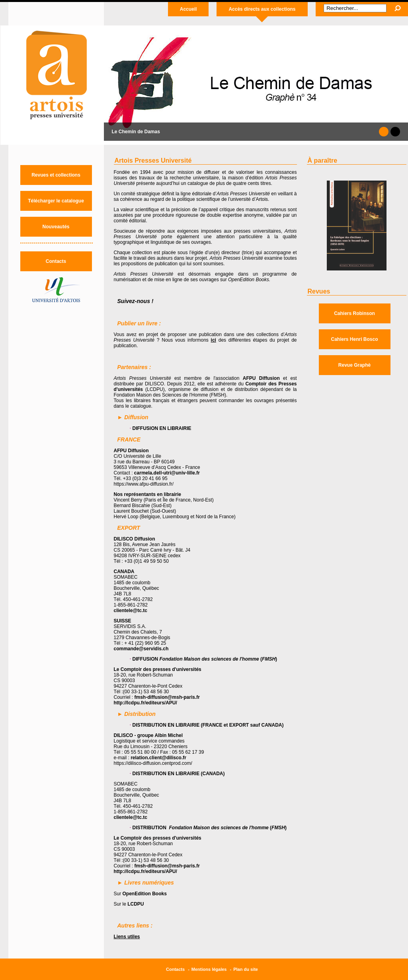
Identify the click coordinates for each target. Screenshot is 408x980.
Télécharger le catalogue (56, 201)
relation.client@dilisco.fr (158, 758)
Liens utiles (127, 937)
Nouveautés (56, 227)
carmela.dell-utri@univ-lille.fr (167, 473)
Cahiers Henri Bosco (354, 339)
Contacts (56, 261)
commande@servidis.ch (141, 649)
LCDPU (136, 904)
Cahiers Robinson (354, 313)
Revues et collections (56, 175)
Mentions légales (209, 969)
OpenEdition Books (145, 894)
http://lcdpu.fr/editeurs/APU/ (145, 703)
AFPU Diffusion (261, 378)
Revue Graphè (354, 365)
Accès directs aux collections (262, 9)
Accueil (188, 9)
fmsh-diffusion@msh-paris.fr (167, 697)
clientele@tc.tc (131, 611)
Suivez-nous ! (136, 301)
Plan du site (246, 969)
